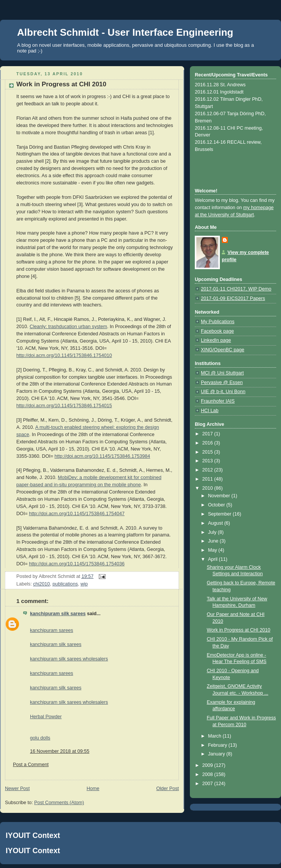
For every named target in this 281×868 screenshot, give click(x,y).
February (218, 745)
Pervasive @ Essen (222, 382)
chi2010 (41, 584)
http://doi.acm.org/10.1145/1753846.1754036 (77, 564)
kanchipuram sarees (52, 630)
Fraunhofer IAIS (218, 401)
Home (93, 789)
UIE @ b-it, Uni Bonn (223, 392)
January (217, 754)
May (213, 550)
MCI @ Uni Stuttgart (222, 373)
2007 (208, 784)
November (220, 496)
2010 (208, 488)
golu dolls (40, 738)
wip (84, 584)
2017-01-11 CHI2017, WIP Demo (236, 289)
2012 (208, 470)
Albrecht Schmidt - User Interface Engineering (125, 32)
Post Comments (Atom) (59, 803)
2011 (208, 479)
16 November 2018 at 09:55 (60, 751)
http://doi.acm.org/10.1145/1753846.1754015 (64, 406)
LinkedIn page (216, 340)
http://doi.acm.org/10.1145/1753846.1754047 (77, 514)
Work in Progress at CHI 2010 (239, 630)
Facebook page (217, 331)
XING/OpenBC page (223, 350)
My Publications (218, 322)
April (214, 559)
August (216, 523)
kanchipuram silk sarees (58, 614)
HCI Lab (210, 411)
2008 (208, 774)
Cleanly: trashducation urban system (68, 327)
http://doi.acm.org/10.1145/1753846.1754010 (64, 355)
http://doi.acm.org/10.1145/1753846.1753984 (103, 456)
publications (65, 584)
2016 (208, 443)
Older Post (167, 789)
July (213, 532)
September (220, 514)
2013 (208, 461)
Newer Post (17, 789)
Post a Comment (31, 765)
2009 (208, 765)
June (214, 541)
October (217, 505)
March (215, 736)
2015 (208, 452)
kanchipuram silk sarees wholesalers (69, 659)
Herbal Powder (46, 717)
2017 (208, 434)
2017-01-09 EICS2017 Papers (233, 298)
